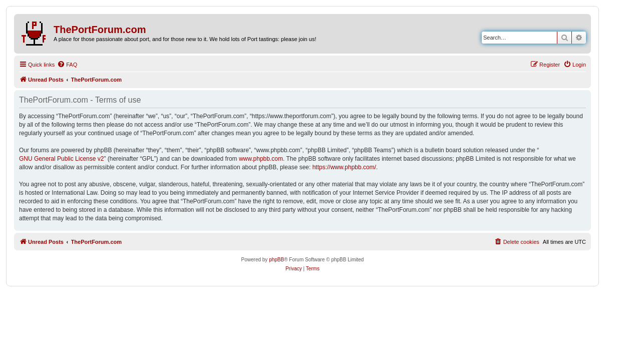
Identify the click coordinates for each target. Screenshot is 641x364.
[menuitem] (67, 65)
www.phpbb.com (261, 159)
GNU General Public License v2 (61, 159)
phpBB (276, 260)
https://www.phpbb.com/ (344, 167)
